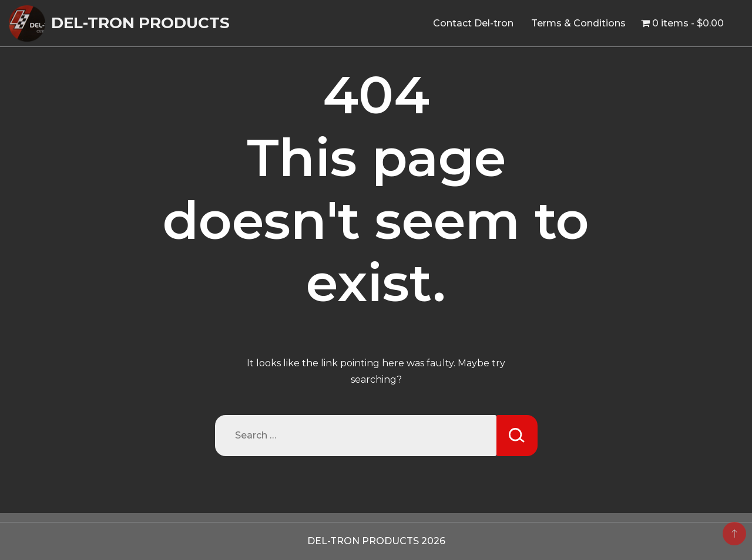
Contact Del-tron (473, 23)
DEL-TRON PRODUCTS (140, 23)
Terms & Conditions (578, 23)
